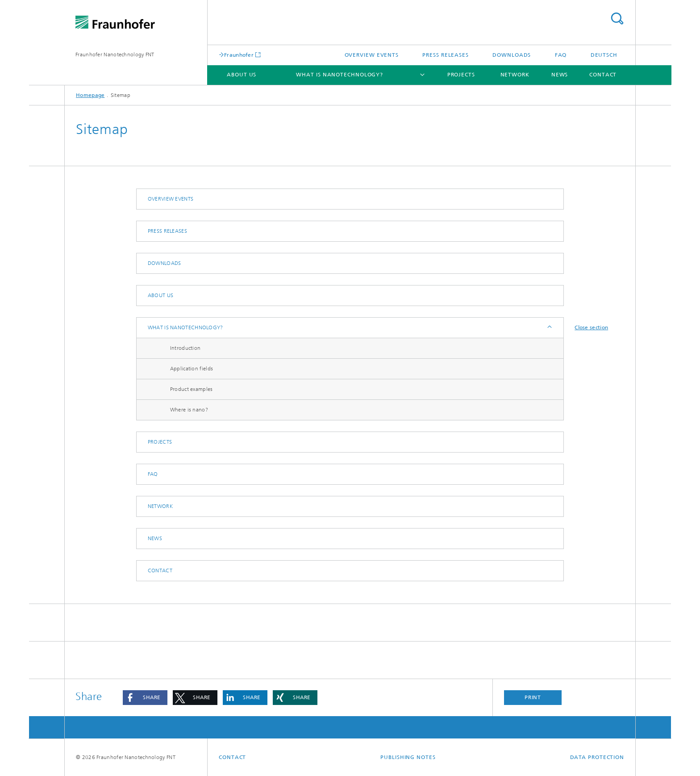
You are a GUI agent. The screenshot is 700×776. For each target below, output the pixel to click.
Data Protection (597, 757)
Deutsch (604, 55)
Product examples (192, 389)
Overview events (372, 55)
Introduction (185, 348)
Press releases (446, 55)
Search (617, 19)
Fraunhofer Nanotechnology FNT (115, 55)
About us (242, 75)
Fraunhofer (239, 55)
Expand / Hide (549, 328)
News (560, 75)
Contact (603, 75)
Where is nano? (189, 410)
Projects (461, 75)
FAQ (561, 55)
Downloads (512, 55)
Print (533, 697)
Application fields (192, 369)
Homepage (90, 95)
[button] (145, 698)
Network (515, 75)
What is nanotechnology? (340, 75)
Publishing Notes (408, 757)
